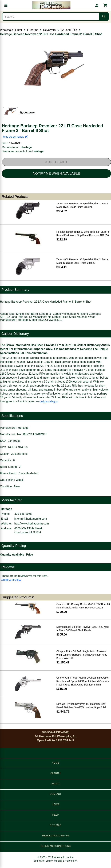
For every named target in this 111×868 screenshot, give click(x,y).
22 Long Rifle (69, 30)
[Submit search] (104, 16)
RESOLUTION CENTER (55, 836)
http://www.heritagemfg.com (32, 524)
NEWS (55, 804)
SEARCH (55, 773)
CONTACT (56, 794)
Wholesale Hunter (11, 30)
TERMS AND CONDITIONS (55, 846)
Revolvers (49, 30)
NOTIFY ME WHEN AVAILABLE (56, 173)
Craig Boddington (49, 401)
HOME (55, 763)
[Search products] (51, 16)
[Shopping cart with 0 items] (105, 5)
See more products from (23, 151)
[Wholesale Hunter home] (51, 5)
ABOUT (55, 784)
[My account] (97, 5)
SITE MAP (55, 825)
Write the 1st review (15, 137)
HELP (56, 815)
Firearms (33, 30)
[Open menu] (6, 5)
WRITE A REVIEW (11, 580)
